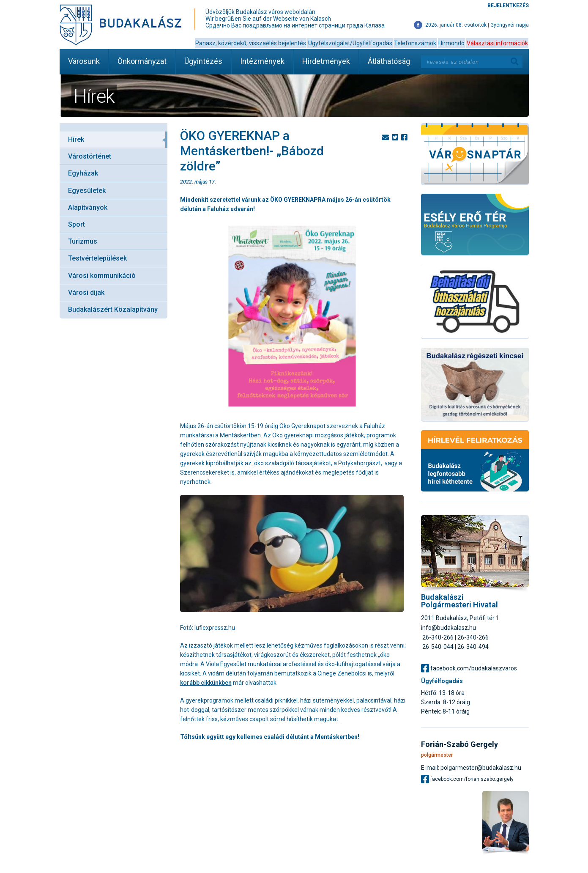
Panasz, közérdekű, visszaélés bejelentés (251, 43)
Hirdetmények (326, 61)
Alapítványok (88, 207)
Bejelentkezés (508, 5)
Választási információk (497, 43)
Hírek (76, 139)
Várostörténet (90, 156)
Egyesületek (87, 191)
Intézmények (262, 61)
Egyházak (83, 173)
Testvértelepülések (97, 258)
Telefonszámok (415, 43)
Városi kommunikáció (102, 276)
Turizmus (83, 241)
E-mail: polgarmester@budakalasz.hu (471, 767)
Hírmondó (451, 43)
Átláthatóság (389, 61)
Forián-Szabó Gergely (459, 744)
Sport (77, 224)
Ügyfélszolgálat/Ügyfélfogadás (350, 43)
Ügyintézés (203, 61)
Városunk (84, 61)
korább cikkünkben (206, 683)
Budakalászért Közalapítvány (113, 309)
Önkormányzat (142, 61)
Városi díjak (86, 292)
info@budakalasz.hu (449, 628)
